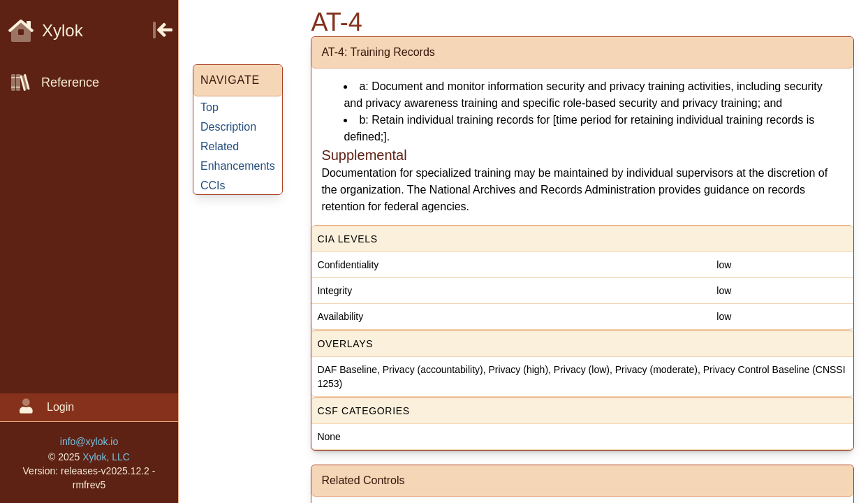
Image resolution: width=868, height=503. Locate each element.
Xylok (46, 30)
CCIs (213, 185)
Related (220, 146)
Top (209, 107)
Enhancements (238, 166)
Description (228, 127)
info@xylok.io (89, 442)
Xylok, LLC (106, 457)
